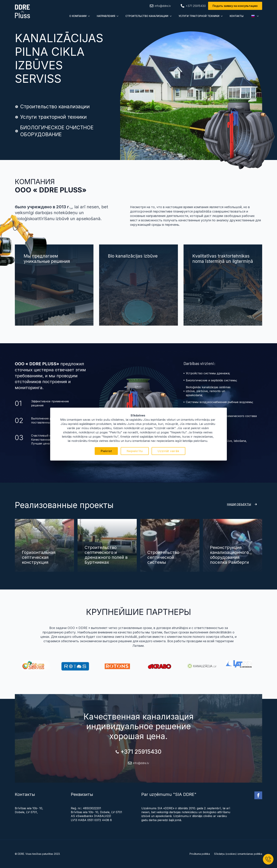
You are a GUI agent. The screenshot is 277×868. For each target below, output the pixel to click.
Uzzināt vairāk (168, 451)
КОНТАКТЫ (237, 16)
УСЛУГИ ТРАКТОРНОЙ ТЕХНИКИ (199, 16)
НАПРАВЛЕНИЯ (106, 16)
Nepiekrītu (135, 451)
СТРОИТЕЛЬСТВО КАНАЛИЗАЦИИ (147, 16)
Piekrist (106, 451)
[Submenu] (90, 16)
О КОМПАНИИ (78, 16)
